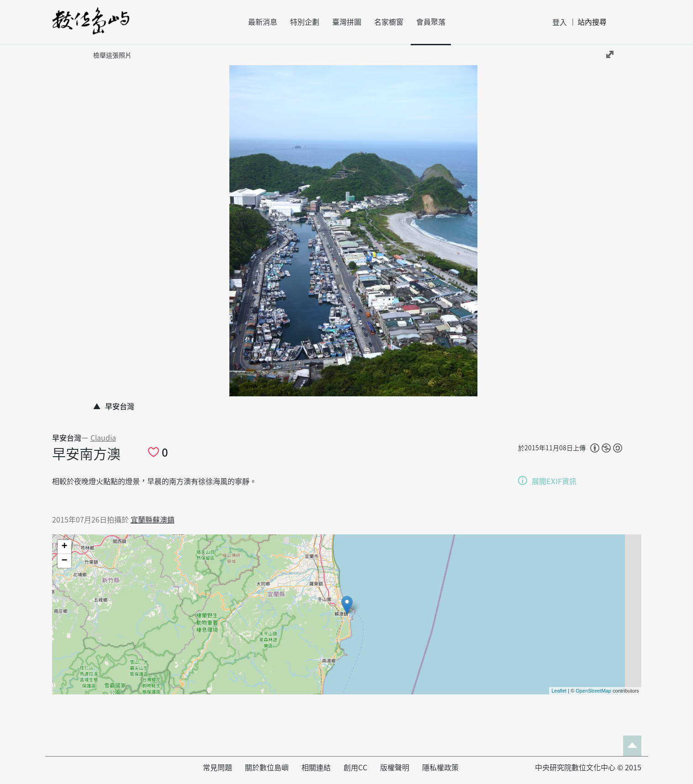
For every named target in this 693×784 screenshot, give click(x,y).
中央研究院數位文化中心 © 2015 (588, 768)
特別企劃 (305, 22)
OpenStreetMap (593, 691)
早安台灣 (67, 438)
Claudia (103, 438)
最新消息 (263, 22)
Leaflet (559, 691)
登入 (560, 22)
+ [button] (64, 547)
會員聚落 (431, 22)
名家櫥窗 (389, 22)
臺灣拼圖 (347, 22)
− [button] (64, 561)
